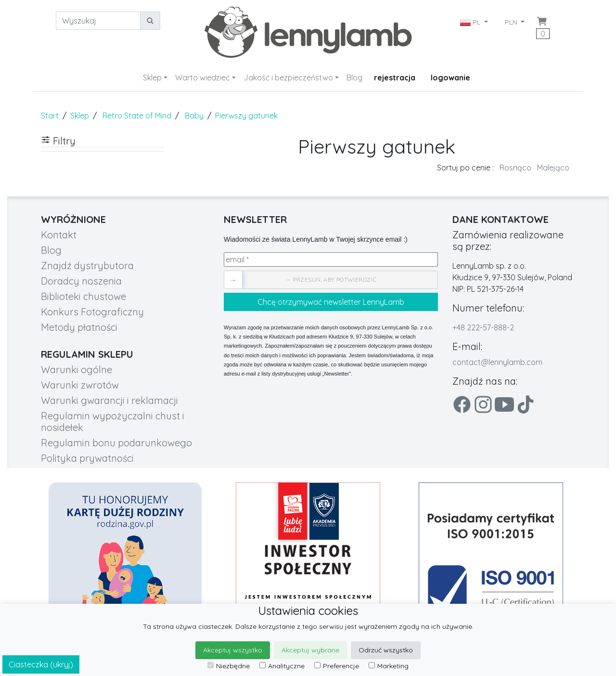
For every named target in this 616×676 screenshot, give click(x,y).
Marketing (389, 666)
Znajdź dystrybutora (87, 266)
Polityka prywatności (87, 458)
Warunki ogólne (77, 370)
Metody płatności (79, 327)
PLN (512, 22)
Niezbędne (229, 666)
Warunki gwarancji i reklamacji (109, 400)
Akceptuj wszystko (233, 650)
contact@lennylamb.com (497, 362)
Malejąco (553, 168)
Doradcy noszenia (81, 281)
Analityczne (282, 666)
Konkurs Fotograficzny (92, 312)
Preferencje (337, 666)
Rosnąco (515, 168)
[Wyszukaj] (98, 21)
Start (50, 116)
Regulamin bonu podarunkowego (116, 443)
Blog (354, 78)
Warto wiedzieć (202, 78)
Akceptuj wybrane (310, 650)
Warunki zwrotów (80, 385)
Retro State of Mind (137, 116)
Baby (194, 116)
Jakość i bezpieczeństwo (288, 78)
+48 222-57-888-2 (483, 327)
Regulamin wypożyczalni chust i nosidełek (113, 422)
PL (471, 22)
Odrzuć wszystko (386, 650)
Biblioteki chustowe (83, 296)
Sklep (152, 78)
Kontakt (59, 235)
